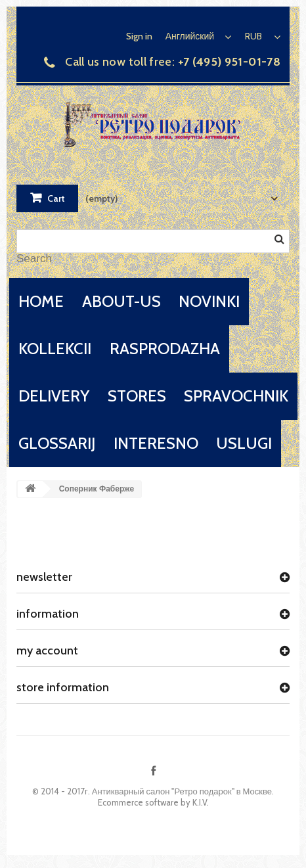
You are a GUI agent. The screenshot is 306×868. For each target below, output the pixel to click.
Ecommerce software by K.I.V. (153, 802)
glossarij (57, 443)
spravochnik (236, 396)
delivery (54, 396)
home (41, 301)
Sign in (139, 36)
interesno (156, 443)
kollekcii (55, 349)
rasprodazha (165, 349)
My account (47, 651)
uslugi (244, 443)
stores (137, 396)
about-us (121, 301)
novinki (209, 301)
